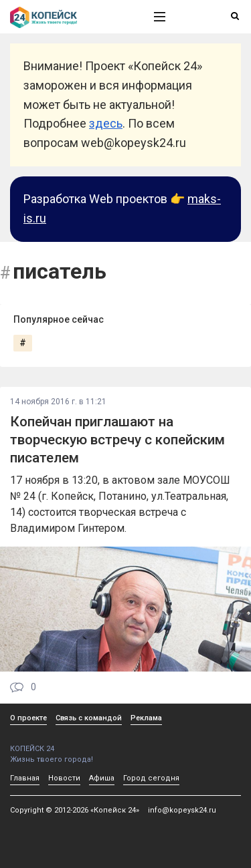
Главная (25, 778)
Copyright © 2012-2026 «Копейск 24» (75, 810)
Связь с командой (89, 718)
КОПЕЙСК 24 (68, 744)
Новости (64, 778)
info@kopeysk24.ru (182, 810)
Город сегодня (151, 778)
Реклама (146, 718)
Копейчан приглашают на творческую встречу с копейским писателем (117, 440)
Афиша (102, 778)
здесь (106, 123)
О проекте (28, 718)
